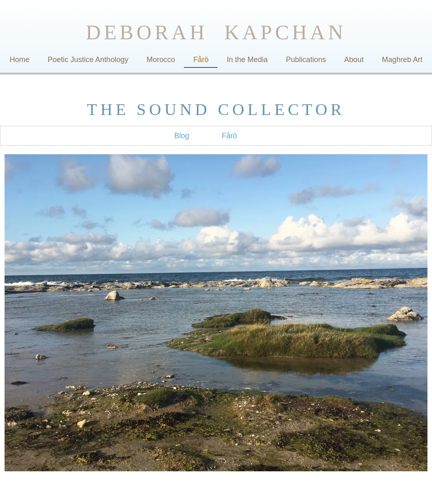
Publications (306, 60)
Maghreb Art (402, 60)
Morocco (161, 60)
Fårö (201, 60)
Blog (181, 136)
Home (19, 60)
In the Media (247, 60)
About (354, 60)
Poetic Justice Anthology (88, 60)
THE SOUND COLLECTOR (216, 109)
